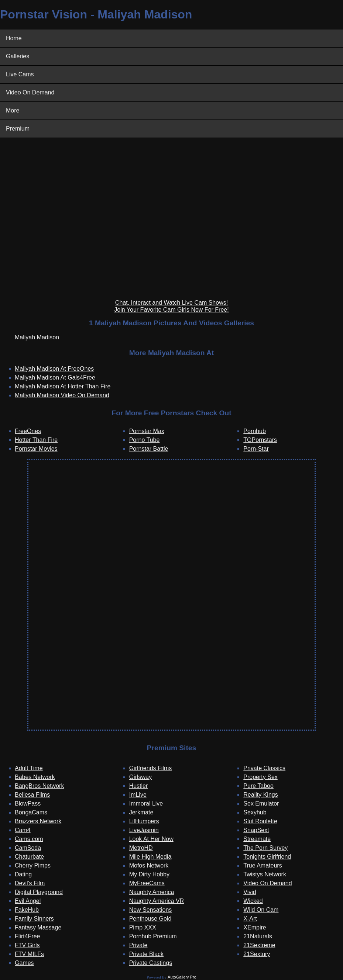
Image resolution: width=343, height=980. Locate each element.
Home (14, 38)
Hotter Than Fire (36, 440)
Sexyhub (255, 812)
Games (24, 963)
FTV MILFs (29, 954)
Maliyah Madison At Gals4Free (55, 378)
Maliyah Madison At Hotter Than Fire (63, 386)
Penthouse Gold (150, 919)
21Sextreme (259, 945)
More (13, 110)
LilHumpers (144, 821)
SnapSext (256, 830)
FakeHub (27, 910)
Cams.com (29, 839)
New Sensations (151, 910)
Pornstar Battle (149, 449)
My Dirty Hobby (149, 874)
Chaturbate (29, 857)
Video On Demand (30, 92)
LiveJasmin (144, 830)
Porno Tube (145, 440)
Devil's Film (30, 883)
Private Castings (151, 963)
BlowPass (28, 804)
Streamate (257, 839)
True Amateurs (263, 865)
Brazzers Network (38, 821)
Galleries (18, 56)
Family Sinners (34, 919)
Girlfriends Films (151, 768)
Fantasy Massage (38, 927)
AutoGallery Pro (182, 977)
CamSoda (28, 848)
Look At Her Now (151, 839)
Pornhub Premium (153, 936)
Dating (23, 874)
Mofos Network (149, 865)
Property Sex (260, 777)
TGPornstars (260, 440)
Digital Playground (39, 892)
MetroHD (141, 848)
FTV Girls (27, 945)
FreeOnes (28, 431)
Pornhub (255, 431)
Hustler (139, 786)
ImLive (138, 795)
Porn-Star (256, 449)
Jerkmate (141, 812)
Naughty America (152, 892)
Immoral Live (146, 804)
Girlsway (140, 777)
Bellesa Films (32, 795)
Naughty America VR (157, 901)
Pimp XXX (143, 927)
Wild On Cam (261, 910)
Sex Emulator (261, 804)
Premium (18, 129)
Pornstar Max (147, 431)
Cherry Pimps (33, 865)
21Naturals (258, 936)
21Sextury (257, 954)
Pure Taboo (258, 786)
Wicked (253, 901)
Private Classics (264, 768)
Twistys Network (265, 874)
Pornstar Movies (36, 449)
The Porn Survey (265, 848)
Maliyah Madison (37, 337)
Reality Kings (260, 795)
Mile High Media (150, 857)
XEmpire (255, 927)
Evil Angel (28, 901)
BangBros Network (39, 786)
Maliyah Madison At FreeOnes (54, 369)
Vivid (250, 892)
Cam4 (23, 830)
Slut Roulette (260, 821)
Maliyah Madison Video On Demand (62, 395)
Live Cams (20, 74)
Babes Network (35, 777)
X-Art (250, 919)
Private (138, 945)
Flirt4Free (27, 936)
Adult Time (29, 768)
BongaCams (31, 812)
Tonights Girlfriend (267, 857)
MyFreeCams (147, 883)
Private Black (146, 954)
